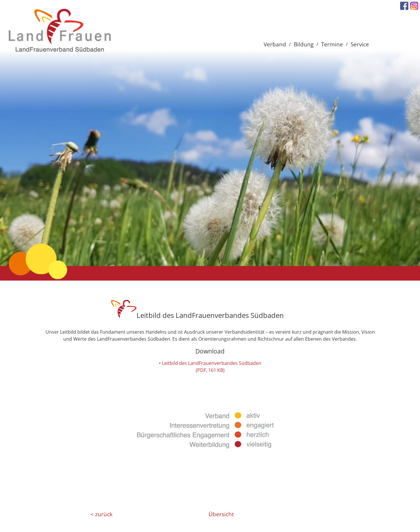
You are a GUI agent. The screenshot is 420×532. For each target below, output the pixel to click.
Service (360, 44)
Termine (332, 44)
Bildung (304, 44)
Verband (275, 44)
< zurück (101, 514)
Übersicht (221, 514)
